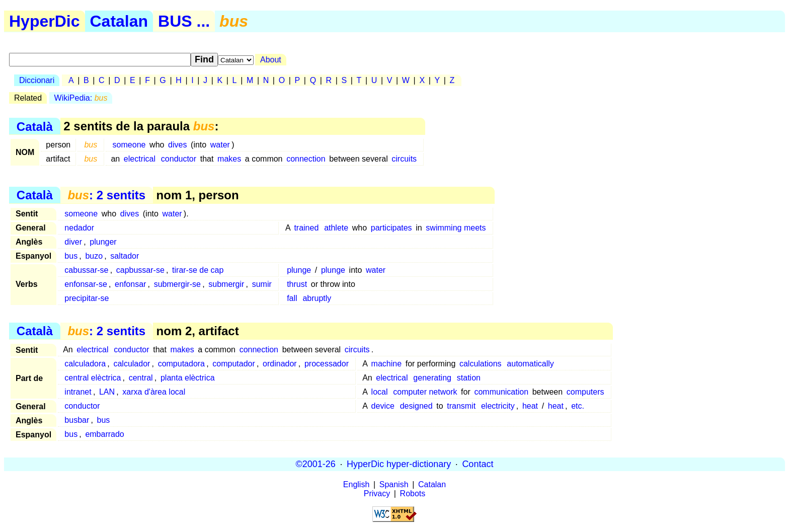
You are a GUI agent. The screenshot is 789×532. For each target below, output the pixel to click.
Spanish (394, 484)
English (356, 484)
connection (306, 159)
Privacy (377, 493)
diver (73, 242)
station (469, 378)
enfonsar (130, 284)
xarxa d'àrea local (154, 392)
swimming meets (456, 228)
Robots (413, 493)
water (220, 145)
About (271, 60)
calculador (132, 364)
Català (35, 126)
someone (129, 145)
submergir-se (177, 284)
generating (432, 378)
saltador (125, 256)
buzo (94, 256)
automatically (530, 364)
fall (292, 298)
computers (585, 392)
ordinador (280, 364)
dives (177, 145)
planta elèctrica (188, 378)
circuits (404, 159)
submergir (226, 284)
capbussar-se (140, 270)
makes (229, 159)
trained (306, 228)
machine (386, 364)
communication (501, 392)
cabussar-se (86, 270)
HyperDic (45, 21)
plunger (103, 242)
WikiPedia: (81, 98)
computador (234, 364)
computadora (181, 364)
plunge (299, 270)
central (141, 378)
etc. (578, 406)
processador (327, 364)
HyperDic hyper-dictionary (399, 464)
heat (530, 406)
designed (416, 406)
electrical (140, 159)
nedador (79, 228)
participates (391, 228)
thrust (297, 284)
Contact (478, 464)
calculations (481, 364)
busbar (77, 420)
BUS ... (184, 21)
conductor (179, 159)
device (383, 406)
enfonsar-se (86, 284)
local (380, 392)
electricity (498, 406)
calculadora (85, 364)
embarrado (104, 434)
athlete (336, 228)
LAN (107, 392)
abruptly (317, 298)
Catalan (119, 21)
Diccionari (37, 80)
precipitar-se (87, 298)
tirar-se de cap (198, 270)
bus (71, 256)
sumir (262, 284)
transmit (461, 406)
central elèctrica (93, 378)
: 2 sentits (106, 195)
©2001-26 (316, 464)
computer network (425, 392)
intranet (78, 392)
